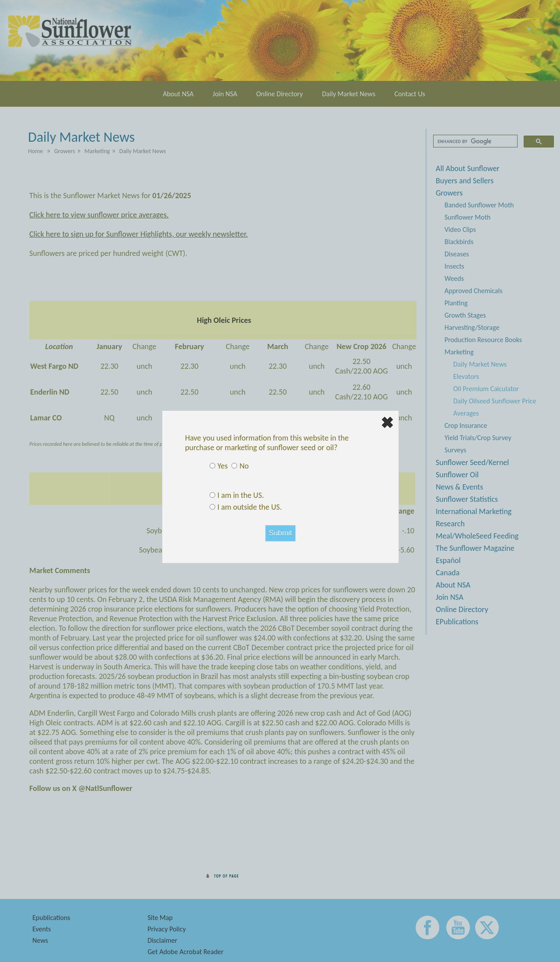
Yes (222, 466)
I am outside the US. (250, 507)
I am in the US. (241, 495)
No (244, 466)
